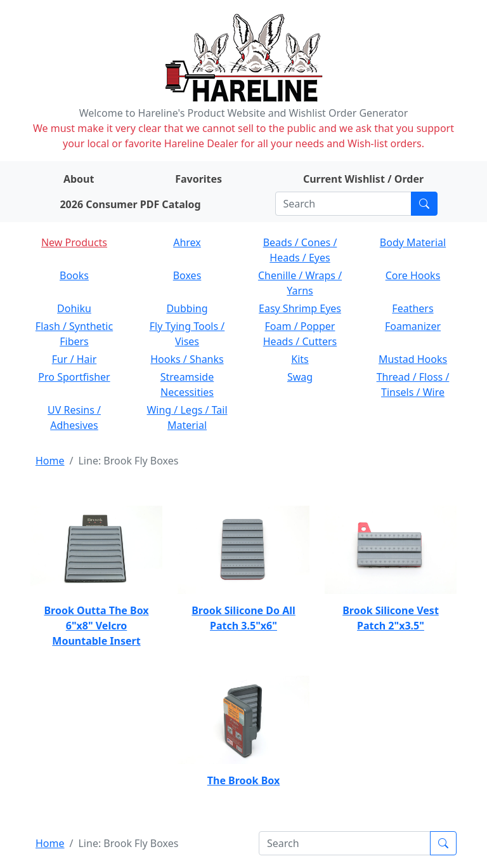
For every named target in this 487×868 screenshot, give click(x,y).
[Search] (343, 204)
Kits (300, 359)
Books (74, 275)
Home (50, 461)
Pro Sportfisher (74, 377)
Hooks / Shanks (187, 359)
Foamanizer (413, 326)
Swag (300, 377)
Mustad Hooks (413, 359)
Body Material (413, 242)
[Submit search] (424, 204)
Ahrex (187, 242)
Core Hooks (413, 275)
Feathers (412, 308)
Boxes (187, 275)
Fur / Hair (75, 359)
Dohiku (74, 308)
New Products (74, 242)
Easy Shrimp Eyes (300, 308)
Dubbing (187, 308)
